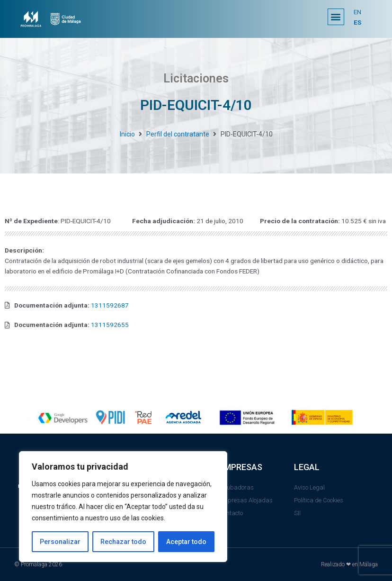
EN (357, 12)
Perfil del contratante (178, 134)
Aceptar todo (186, 542)
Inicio (127, 134)
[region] (123, 507)
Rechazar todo (123, 542)
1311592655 (110, 325)
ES (357, 22)
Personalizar (60, 542)
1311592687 (110, 305)
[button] (336, 17)
